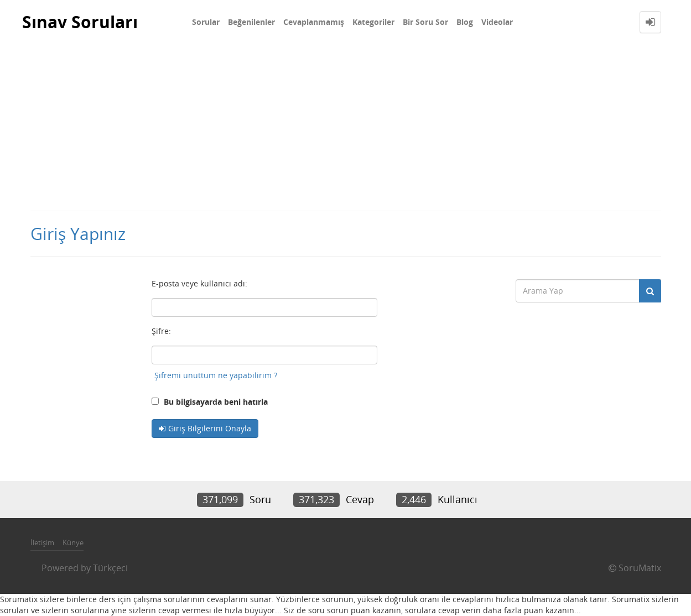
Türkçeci (110, 568)
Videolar (497, 22)
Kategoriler (373, 22)
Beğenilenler (251, 22)
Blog (465, 22)
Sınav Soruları (80, 22)
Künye (73, 542)
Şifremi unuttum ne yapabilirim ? (216, 375)
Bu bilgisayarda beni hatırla (210, 402)
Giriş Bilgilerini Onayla (210, 428)
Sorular (206, 22)
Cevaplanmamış (314, 22)
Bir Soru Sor (425, 22)
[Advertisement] (346, 127)
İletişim (42, 542)
